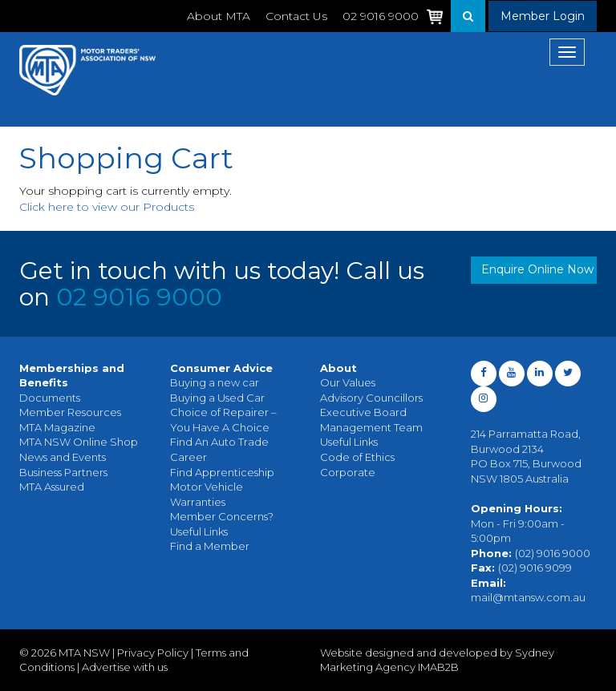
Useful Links (199, 531)
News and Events (63, 457)
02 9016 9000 (139, 297)
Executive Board (363, 412)
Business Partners (63, 472)
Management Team (371, 427)
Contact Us (296, 16)
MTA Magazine (57, 427)
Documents (50, 398)
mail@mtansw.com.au (528, 597)
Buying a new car (215, 382)
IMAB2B (438, 667)
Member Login (543, 16)
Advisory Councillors (371, 398)
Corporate (348, 472)
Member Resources (70, 412)
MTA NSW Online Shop (79, 442)
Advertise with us (125, 667)
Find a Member (210, 546)
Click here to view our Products (107, 207)
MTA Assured (52, 487)
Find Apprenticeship (222, 472)
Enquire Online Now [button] (537, 269)
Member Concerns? (222, 516)
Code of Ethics (357, 457)
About (338, 368)
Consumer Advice (221, 368)
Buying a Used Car (217, 398)
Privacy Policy (153, 653)
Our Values (348, 382)
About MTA (219, 16)
